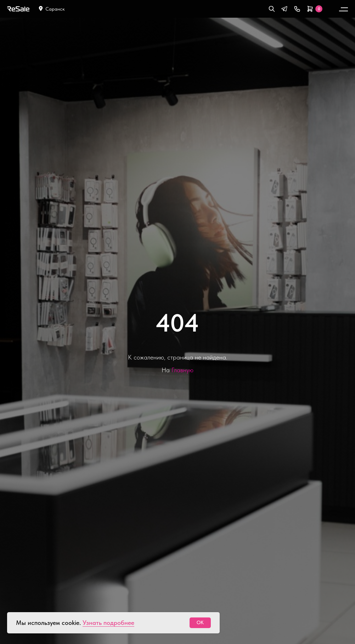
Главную (182, 370)
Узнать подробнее (108, 623)
